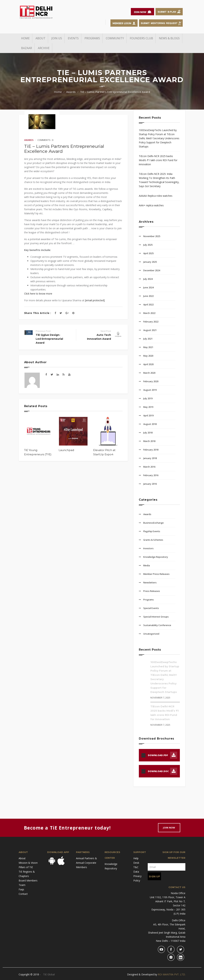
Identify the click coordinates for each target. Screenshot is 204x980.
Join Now (169, 828)
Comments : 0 (45, 140)
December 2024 (152, 270)
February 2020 (151, 381)
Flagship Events (152, 531)
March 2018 (149, 441)
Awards (71, 92)
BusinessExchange (153, 523)
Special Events (151, 608)
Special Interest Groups (156, 617)
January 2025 (150, 262)
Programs (149, 600)
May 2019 (148, 407)
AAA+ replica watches (151, 205)
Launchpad (66, 450)
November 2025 (152, 236)
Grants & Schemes (153, 540)
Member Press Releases (156, 574)
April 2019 (148, 415)
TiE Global (49, 974)
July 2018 (148, 433)
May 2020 (148, 356)
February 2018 (151, 450)
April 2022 (148, 304)
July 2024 (148, 279)
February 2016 (151, 475)
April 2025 (148, 253)
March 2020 (149, 373)
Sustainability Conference (157, 625)
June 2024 (148, 287)
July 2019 (148, 398)
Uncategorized (151, 634)
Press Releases (152, 591)
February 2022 (151, 322)
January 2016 (150, 484)
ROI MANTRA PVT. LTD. (172, 974)
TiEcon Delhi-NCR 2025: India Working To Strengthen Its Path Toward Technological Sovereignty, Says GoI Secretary (159, 180)
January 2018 (150, 458)
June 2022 (148, 296)
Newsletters (150, 582)
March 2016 (149, 467)
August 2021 (150, 330)
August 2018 (150, 424)
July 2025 (148, 245)
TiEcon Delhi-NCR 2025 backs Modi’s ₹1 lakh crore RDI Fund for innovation (158, 160)
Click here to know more (38, 294)
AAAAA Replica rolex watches (156, 196)
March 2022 (149, 313)
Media (147, 565)
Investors (148, 548)
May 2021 (148, 347)
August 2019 (150, 390)
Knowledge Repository (156, 557)
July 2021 (148, 339)
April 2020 (148, 364)
